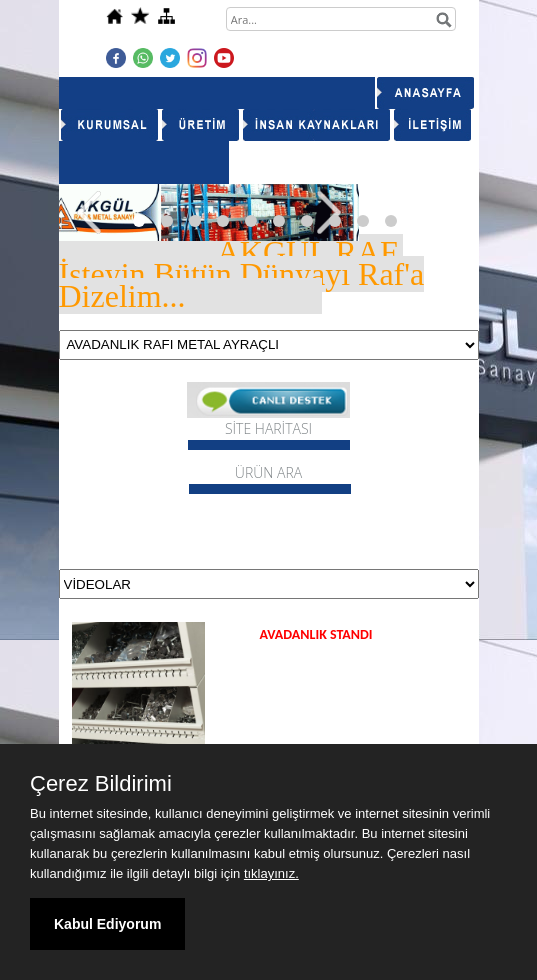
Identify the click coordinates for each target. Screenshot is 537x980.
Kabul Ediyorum (107, 924)
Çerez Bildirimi (101, 784)
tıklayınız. (271, 873)
